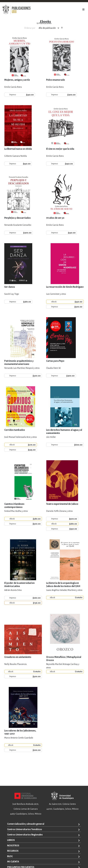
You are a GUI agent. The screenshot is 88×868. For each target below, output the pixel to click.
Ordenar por (30, 28)
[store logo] (16, 9)
